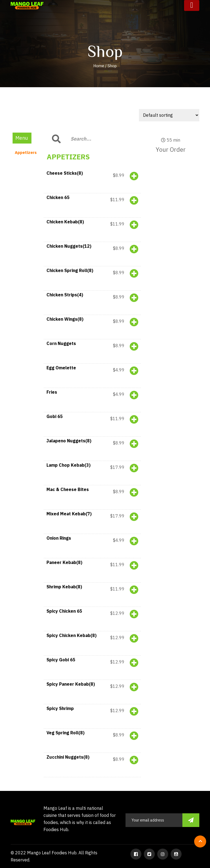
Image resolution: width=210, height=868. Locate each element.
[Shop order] (169, 115)
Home (99, 66)
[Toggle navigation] (192, 5)
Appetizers (26, 152)
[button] (92, 181)
